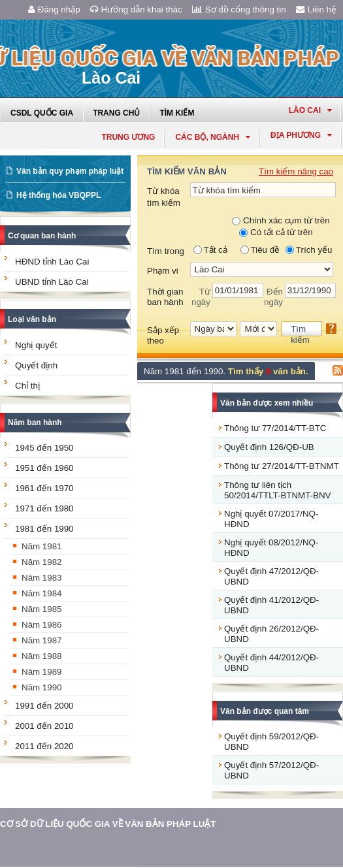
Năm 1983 (42, 578)
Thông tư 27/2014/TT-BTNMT (282, 466)
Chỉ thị (27, 386)
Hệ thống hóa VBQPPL (58, 195)
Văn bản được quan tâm (265, 711)
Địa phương (301, 135)
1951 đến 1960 (44, 468)
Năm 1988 (42, 656)
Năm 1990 (42, 687)
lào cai (310, 110)
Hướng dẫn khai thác (136, 9)
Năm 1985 (42, 609)
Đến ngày (273, 297)
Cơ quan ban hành (42, 236)
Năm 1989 (42, 672)
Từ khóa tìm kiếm (164, 197)
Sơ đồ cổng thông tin (239, 9)
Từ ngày (201, 297)
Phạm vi (163, 271)
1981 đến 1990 (44, 529)
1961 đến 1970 (44, 488)
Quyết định (36, 365)
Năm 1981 (42, 546)
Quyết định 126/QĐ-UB (269, 447)
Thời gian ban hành (165, 297)
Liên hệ (316, 9)
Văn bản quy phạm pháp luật (70, 171)
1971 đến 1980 (44, 508)
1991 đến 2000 (44, 706)
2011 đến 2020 (44, 746)
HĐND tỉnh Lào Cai (52, 262)
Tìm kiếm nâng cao (296, 171)
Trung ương (128, 137)
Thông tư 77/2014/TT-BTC (275, 428)
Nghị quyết (36, 345)
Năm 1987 (42, 640)
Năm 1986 (42, 625)
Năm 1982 (42, 562)
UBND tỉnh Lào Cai (52, 282)
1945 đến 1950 (44, 448)
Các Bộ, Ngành (213, 137)
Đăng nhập (54, 9)
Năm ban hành (35, 423)
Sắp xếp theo (163, 335)
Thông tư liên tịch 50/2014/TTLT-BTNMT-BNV (277, 490)
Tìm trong (166, 251)
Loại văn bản (32, 319)
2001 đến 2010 (44, 726)
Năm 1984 (42, 593)
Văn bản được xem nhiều (267, 403)
